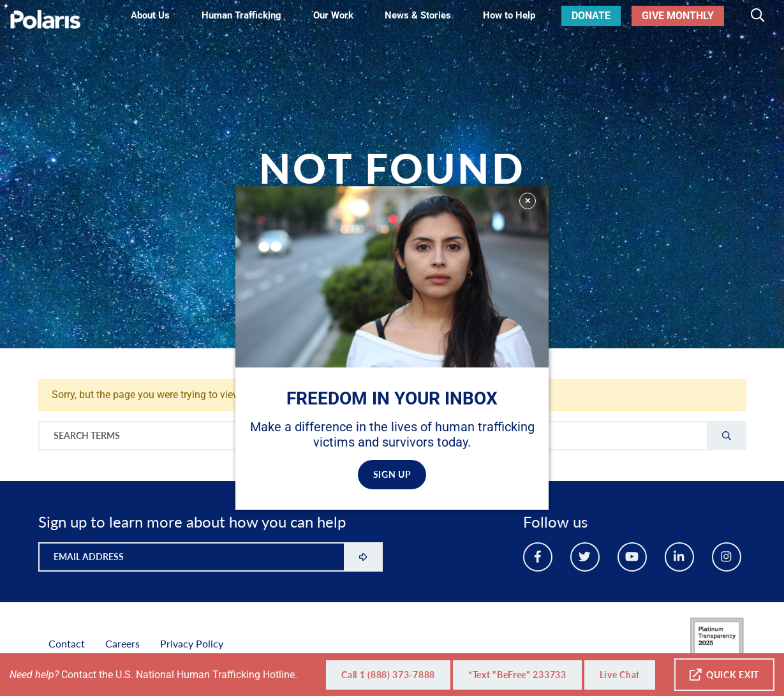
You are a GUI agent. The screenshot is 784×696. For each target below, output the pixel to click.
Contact (67, 643)
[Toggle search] (758, 16)
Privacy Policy (192, 643)
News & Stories (418, 15)
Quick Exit (724, 675)
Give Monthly (678, 16)
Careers (122, 643)
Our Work (333, 15)
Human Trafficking (241, 15)
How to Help (509, 15)
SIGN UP (392, 474)
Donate (591, 16)
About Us (150, 15)
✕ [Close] (528, 201)
